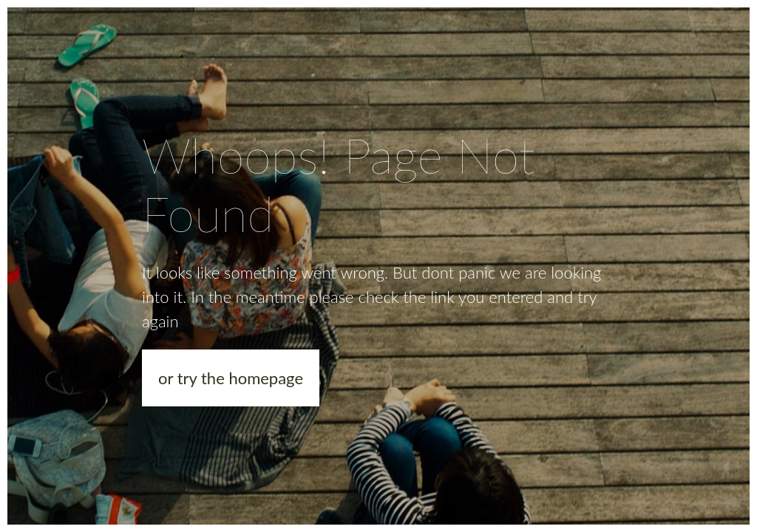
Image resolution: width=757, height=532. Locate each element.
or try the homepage (231, 378)
